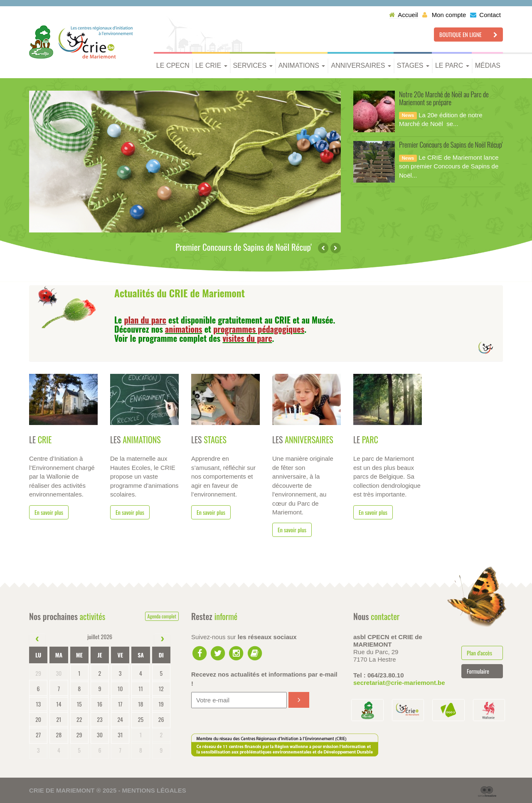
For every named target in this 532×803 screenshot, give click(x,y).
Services (253, 65)
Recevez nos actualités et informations (264, 679)
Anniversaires (361, 65)
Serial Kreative (487, 792)
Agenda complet (162, 616)
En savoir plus (49, 512)
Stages (413, 65)
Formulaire (478, 671)
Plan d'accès (479, 653)
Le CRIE (211, 65)
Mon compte (444, 15)
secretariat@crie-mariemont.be (399, 683)
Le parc (452, 65)
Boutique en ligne (468, 34)
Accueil (403, 15)
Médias (488, 65)
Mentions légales (154, 790)
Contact (485, 15)
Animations (302, 65)
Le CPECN (173, 65)
